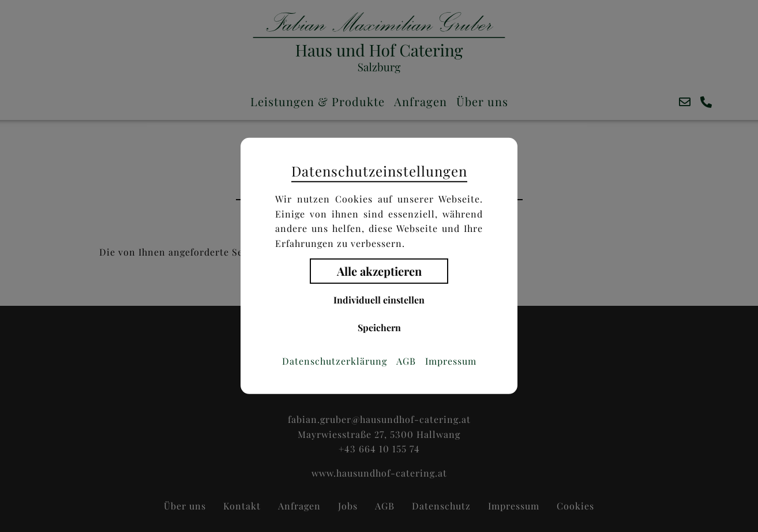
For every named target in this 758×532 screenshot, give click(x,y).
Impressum (451, 361)
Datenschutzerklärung (335, 361)
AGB (406, 361)
